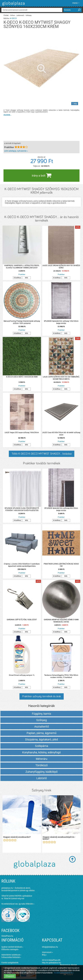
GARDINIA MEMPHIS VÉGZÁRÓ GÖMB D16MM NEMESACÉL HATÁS (61, 621)
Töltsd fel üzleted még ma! (14, 898)
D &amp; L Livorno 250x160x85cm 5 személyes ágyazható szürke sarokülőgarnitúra (22, 565)
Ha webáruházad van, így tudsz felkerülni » (18, 904)
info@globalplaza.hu (50, 947)
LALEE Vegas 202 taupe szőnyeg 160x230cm (22, 433)
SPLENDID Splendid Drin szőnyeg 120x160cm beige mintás (61, 322)
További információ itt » (64, 973)
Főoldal (6, 15)
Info (27, 278)
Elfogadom (10, 976)
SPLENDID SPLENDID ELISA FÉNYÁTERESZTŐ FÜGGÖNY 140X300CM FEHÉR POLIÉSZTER (22, 509)
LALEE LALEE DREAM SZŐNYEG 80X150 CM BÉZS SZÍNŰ (61, 267)
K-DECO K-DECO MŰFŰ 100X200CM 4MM (22, 377)
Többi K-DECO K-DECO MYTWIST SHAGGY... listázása (42, 454)
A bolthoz (17, 278)
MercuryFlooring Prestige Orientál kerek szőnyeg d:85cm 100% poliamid (22, 322)
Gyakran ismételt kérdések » (12, 947)
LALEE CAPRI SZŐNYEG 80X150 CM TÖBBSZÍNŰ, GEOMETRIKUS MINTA (61, 378)
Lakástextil (20, 15)
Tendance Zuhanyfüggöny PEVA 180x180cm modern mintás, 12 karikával (61, 676)
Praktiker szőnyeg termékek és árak (42, 696)
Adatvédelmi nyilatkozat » (11, 955)
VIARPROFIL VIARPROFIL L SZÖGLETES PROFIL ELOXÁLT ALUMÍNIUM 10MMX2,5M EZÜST (22, 267)
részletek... (7, 115)
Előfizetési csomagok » (10, 949)
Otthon (12, 15)
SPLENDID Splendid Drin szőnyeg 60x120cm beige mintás (61, 509)
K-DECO (13, 18)
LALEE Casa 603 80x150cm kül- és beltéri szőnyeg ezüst (61, 434)
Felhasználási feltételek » (11, 957)
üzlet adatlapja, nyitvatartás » (16, 151)
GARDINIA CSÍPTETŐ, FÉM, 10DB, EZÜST (22, 620)
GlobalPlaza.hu (7, 936)
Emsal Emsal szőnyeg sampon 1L (22, 675)
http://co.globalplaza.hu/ (52, 963)
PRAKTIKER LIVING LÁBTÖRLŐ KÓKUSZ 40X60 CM (61, 565)
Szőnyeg (28, 15)
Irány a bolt (42, 175)
